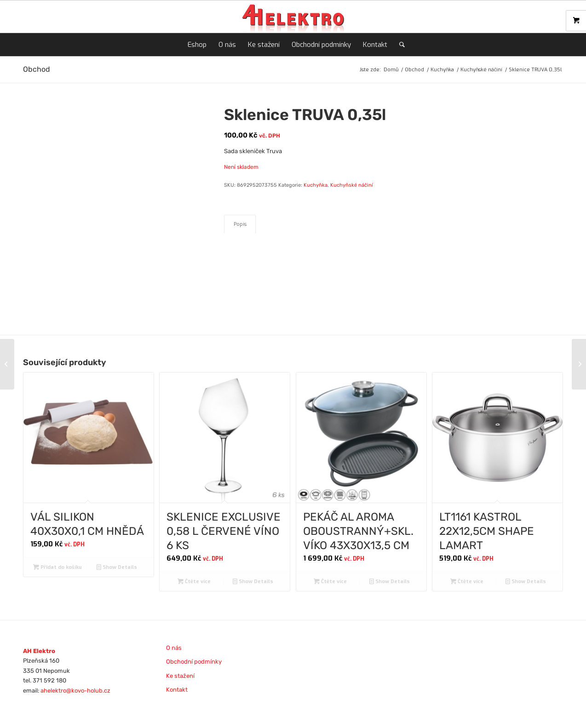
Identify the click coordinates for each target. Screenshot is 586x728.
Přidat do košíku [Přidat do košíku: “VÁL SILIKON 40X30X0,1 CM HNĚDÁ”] (57, 567)
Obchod (37, 69)
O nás (174, 648)
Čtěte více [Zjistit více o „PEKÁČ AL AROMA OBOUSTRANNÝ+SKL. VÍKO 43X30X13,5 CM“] (330, 582)
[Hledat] (399, 45)
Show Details (117, 567)
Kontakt (177, 690)
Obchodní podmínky (194, 662)
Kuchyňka (316, 185)
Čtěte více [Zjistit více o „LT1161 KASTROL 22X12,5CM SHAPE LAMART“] (467, 582)
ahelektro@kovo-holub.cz (75, 691)
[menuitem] (197, 45)
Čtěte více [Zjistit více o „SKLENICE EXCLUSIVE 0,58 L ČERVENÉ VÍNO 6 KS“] (194, 582)
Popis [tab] (240, 224)
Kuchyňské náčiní (352, 185)
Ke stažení (180, 676)
